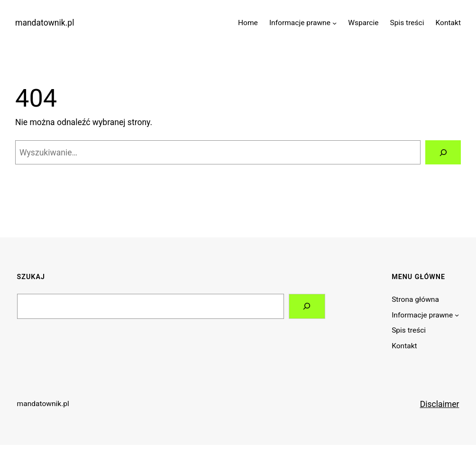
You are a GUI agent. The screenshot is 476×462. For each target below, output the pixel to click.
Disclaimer (440, 404)
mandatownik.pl (45, 23)
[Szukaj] (443, 152)
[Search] (307, 306)
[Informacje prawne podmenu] (334, 23)
